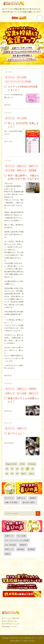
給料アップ (22, 170)
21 (22, 469)
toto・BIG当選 (10, 545)
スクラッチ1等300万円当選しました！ (23, 88)
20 (17, 469)
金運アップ (33, 166)
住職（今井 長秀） (12, 502)
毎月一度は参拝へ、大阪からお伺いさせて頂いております (24, 177)
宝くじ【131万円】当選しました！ (23, 125)
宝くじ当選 (22, 77)
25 (12, 474)
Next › (24, 474)
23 (33, 469)
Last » (32, 474)
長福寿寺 (33, 389)
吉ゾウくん (10, 77)
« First (22, 464)
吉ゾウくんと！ (16, 433)
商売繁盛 (33, 170)
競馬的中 (23, 545)
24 (7, 474)
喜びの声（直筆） (29, 502)
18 (7, 469)
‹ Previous (32, 464)
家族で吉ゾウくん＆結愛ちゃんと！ (24, 400)
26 (17, 474)
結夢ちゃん (22, 166)
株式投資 (21, 549)
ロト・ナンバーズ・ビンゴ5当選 (18, 82)
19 (12, 469)
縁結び (8, 554)
